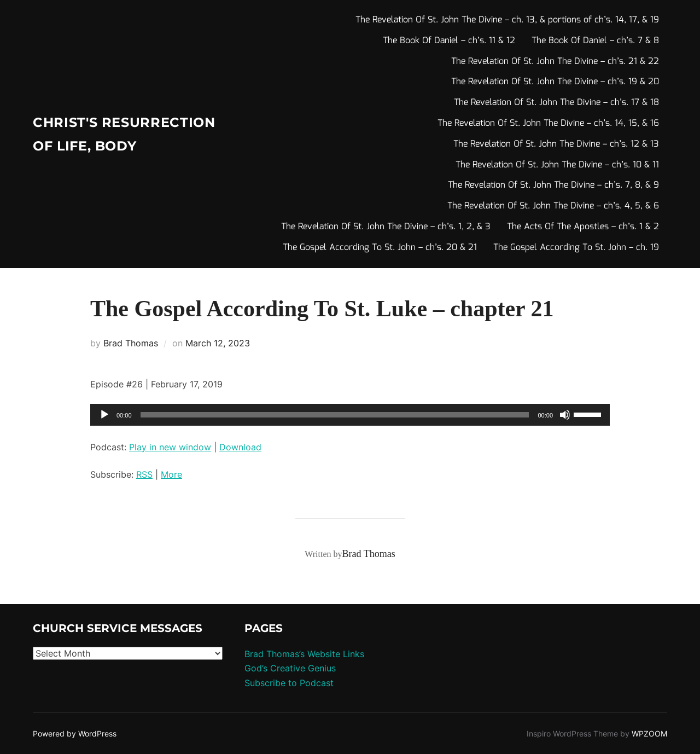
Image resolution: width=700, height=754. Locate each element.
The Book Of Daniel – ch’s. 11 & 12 (449, 41)
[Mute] (565, 415)
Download (240, 447)
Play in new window (170, 447)
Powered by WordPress (75, 733)
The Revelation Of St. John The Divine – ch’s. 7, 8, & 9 (553, 185)
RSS (144, 474)
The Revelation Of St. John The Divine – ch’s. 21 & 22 (555, 62)
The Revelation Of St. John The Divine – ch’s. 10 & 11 (557, 165)
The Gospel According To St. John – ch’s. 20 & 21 (380, 248)
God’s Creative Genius (290, 668)
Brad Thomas (131, 343)
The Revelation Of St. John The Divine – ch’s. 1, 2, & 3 (386, 227)
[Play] (104, 415)
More (171, 474)
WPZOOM (649, 733)
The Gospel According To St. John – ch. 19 (576, 248)
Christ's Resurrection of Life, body (108, 134)
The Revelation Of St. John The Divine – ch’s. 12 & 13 (556, 144)
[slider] (335, 415)
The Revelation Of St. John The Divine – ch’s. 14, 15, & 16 (548, 123)
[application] (350, 415)
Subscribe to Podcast (289, 683)
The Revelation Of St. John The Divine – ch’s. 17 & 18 (556, 103)
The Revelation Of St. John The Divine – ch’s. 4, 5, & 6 (553, 206)
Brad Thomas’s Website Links (304, 654)
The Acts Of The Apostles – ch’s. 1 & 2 (583, 227)
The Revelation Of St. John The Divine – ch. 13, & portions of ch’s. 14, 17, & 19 (507, 20)
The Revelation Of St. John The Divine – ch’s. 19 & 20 (555, 82)
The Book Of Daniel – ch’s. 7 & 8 (595, 41)
